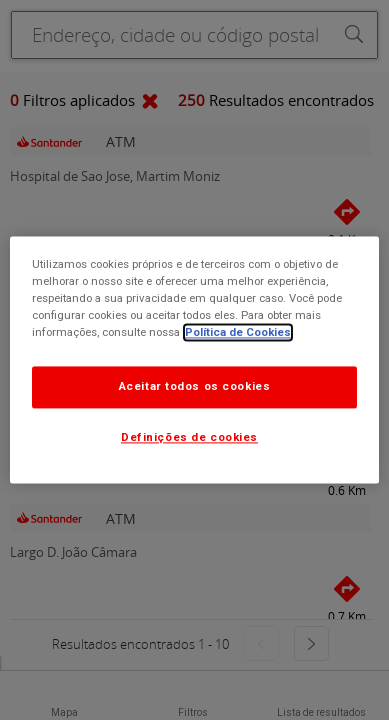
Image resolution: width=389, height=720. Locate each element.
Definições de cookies (189, 438)
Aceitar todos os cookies (195, 387)
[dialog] (195, 359)
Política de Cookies (238, 333)
